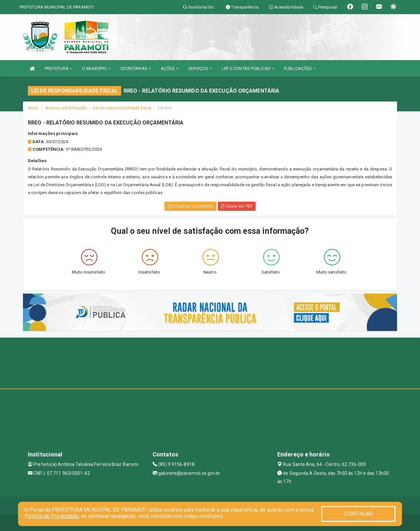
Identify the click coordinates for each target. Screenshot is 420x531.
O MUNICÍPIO (96, 68)
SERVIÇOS (200, 68)
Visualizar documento (190, 206)
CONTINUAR (358, 514)
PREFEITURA (58, 68)
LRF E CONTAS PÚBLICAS (248, 68)
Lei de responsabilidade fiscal (122, 108)
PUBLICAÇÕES (300, 68)
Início (33, 108)
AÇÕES (170, 68)
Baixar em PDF (237, 206)
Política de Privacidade (52, 516)
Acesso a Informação (66, 108)
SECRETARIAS (136, 68)
